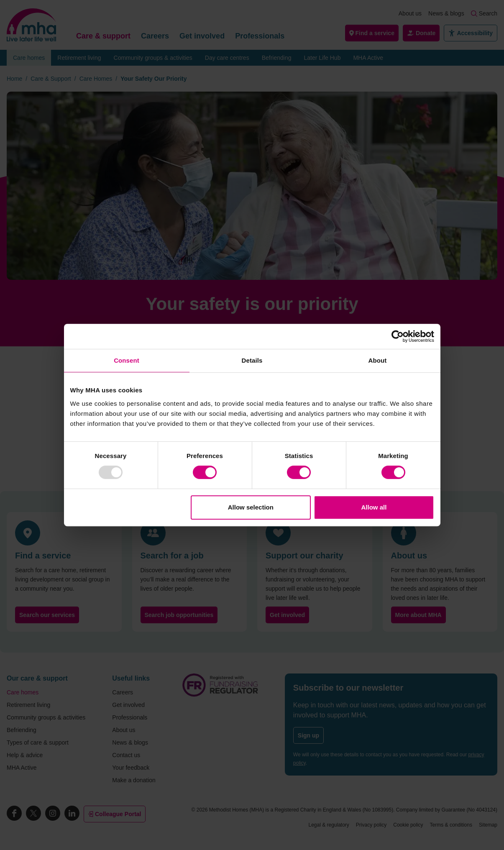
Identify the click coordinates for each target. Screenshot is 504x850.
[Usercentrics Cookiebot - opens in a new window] (398, 336)
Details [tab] (252, 360)
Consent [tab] (127, 360)
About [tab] (378, 360)
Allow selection (251, 507)
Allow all (374, 507)
